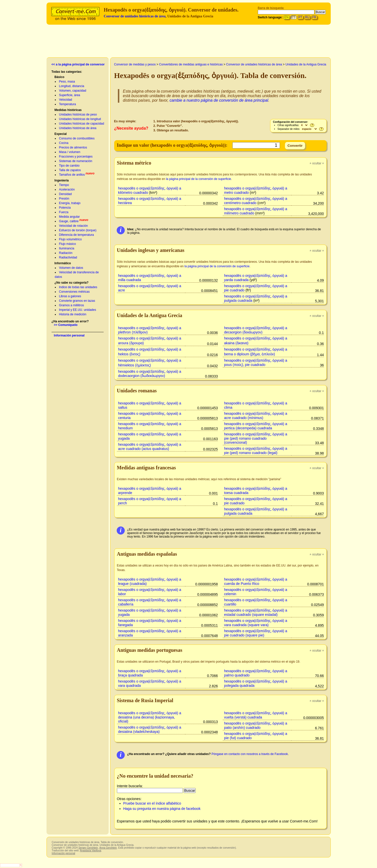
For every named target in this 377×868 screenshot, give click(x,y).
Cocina (64, 143)
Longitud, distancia (72, 86)
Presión (64, 199)
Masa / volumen (70, 152)
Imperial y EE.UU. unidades (78, 310)
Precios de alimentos (73, 147)
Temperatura (68, 104)
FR (314, 17)
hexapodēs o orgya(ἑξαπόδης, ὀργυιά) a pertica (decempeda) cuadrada (256, 426)
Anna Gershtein (108, 848)
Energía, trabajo (70, 203)
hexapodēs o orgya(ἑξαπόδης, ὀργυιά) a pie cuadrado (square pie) (256, 633)
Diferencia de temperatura (77, 235)
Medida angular (70, 217)
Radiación (66, 253)
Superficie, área (70, 95)
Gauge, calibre (69, 221)
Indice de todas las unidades (78, 287)
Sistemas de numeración (76, 161)
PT (300, 17)
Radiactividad (68, 257)
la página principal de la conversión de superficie (199, 179)
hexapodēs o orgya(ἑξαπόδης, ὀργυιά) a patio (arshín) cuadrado (256, 725)
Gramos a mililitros (72, 305)
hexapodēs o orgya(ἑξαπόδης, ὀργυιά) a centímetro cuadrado (256, 201)
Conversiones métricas (74, 292)
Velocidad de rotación (74, 226)
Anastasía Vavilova (91, 851)
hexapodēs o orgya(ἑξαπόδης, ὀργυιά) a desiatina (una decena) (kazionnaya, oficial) (150, 717)
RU (307, 17)
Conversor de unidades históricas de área (135, 16)
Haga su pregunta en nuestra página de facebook (162, 809)
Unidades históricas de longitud (80, 119)
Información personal (69, 335)
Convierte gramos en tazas (77, 301)
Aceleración (67, 190)
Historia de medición (73, 314)
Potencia (65, 208)
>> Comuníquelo (66, 325)
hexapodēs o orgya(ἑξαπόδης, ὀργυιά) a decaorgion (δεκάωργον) (256, 330)
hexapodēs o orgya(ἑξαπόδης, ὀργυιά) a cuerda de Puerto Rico (256, 581)
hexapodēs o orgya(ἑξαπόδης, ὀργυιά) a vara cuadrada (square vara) (256, 623)
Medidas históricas (68, 110)
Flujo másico (68, 244)
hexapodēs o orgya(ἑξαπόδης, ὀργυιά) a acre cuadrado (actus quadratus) (150, 447)
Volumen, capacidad (73, 91)
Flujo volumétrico (71, 239)
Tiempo (64, 185)
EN (287, 17)
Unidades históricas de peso (78, 115)
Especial (61, 134)
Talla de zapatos (70, 170)
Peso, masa (67, 82)
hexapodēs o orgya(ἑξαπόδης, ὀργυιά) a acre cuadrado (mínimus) (256, 416)
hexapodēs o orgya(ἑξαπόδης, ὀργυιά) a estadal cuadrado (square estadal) (256, 612)
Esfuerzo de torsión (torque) (78, 230)
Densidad (66, 194)
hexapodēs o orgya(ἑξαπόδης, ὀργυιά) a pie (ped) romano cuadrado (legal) (256, 451)
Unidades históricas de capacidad (82, 124)
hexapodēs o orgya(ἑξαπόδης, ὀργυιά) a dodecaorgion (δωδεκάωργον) (150, 374)
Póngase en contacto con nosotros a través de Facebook (250, 754)
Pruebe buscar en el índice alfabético (152, 803)
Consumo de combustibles (77, 138)
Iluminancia (67, 248)
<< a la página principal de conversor (78, 64)
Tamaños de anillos (72, 175)
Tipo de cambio (69, 166)
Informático (63, 263)
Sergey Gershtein (88, 848)
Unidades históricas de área (78, 128)
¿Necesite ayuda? (131, 128)
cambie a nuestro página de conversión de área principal (219, 100)
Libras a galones (70, 296)
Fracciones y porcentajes (76, 157)
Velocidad (66, 100)
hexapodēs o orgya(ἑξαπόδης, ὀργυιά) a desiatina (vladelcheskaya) (150, 729)
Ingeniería (62, 180)
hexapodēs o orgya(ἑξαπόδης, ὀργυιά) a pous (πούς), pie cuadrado (256, 363)
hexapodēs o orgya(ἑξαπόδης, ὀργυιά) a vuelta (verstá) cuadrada (256, 715)
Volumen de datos (71, 268)
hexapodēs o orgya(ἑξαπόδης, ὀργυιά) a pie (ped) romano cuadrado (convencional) (256, 438)
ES (294, 17)
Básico (59, 77)
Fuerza (64, 212)
